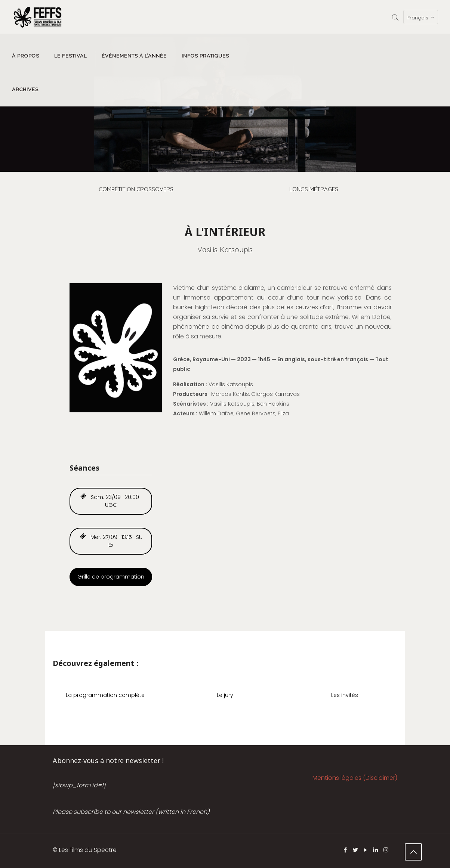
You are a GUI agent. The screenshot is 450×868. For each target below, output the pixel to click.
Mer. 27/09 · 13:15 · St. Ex (111, 541)
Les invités (345, 695)
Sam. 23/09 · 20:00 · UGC (111, 501)
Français (421, 18)
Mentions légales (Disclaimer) (355, 778)
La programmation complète (105, 695)
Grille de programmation (111, 577)
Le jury (225, 695)
